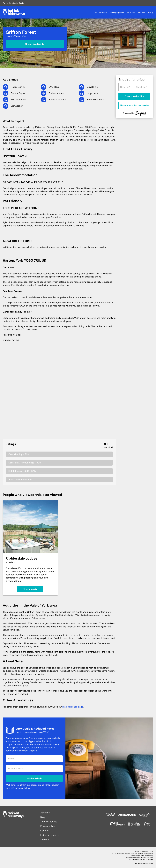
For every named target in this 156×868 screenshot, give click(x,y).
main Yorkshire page (73, 707)
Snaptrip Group (148, 863)
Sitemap (45, 840)
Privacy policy (48, 826)
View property (30, 589)
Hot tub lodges (101, 12)
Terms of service (49, 822)
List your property (146, 12)
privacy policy (23, 788)
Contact (45, 831)
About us (45, 813)
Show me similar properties (134, 105)
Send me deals (34, 778)
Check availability (35, 44)
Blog (43, 817)
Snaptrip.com (52, 785)
